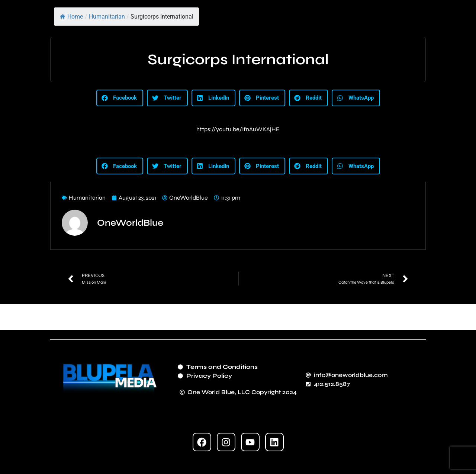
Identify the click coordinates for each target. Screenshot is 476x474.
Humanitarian (107, 17)
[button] (120, 98)
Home (71, 17)
